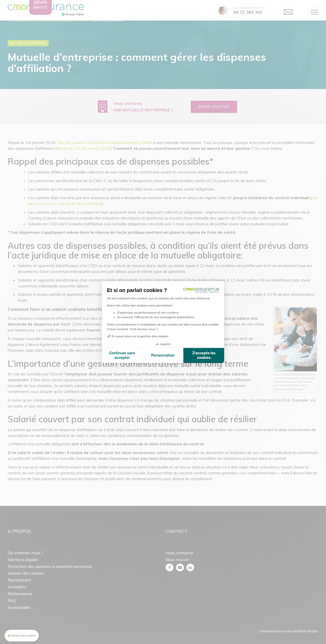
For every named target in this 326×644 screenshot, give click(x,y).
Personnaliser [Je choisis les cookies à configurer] (163, 355)
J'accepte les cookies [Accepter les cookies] (204, 355)
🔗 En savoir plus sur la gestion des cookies (138, 336)
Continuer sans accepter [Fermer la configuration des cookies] (122, 355)
